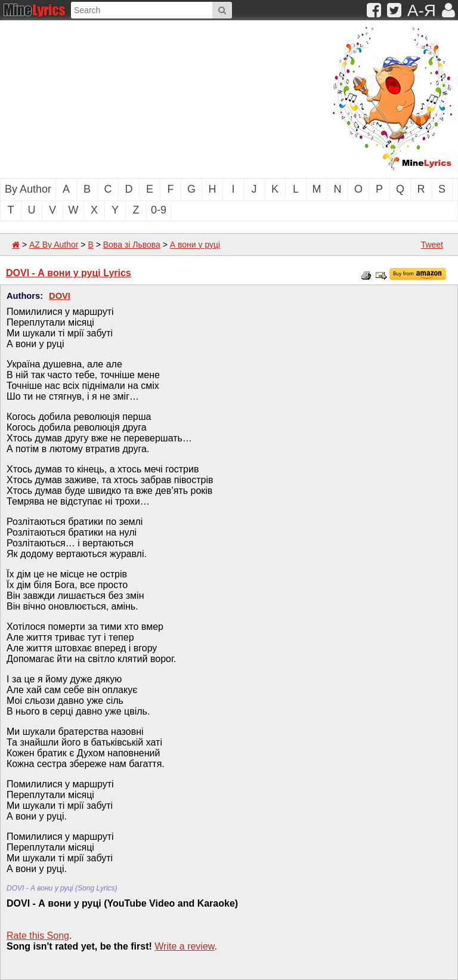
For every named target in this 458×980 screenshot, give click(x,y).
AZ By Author (54, 245)
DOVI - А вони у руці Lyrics (69, 273)
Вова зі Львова (132, 245)
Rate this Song (38, 936)
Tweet (432, 245)
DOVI (60, 296)
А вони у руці (195, 245)
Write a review (184, 946)
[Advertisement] (122, 98)
